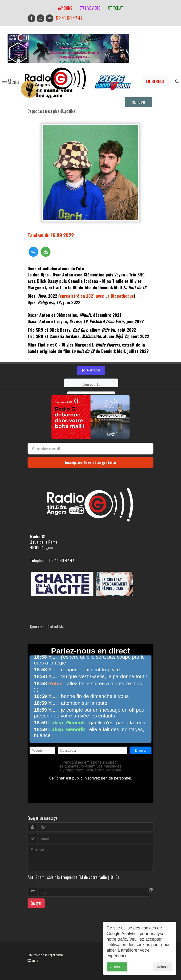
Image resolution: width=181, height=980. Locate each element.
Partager (91, 370)
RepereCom (55, 955)
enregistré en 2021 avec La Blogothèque (97, 296)
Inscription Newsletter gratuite (90, 462)
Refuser (163, 974)
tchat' (116, 8)
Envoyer (36, 903)
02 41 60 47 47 (69, 18)
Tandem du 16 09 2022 (51, 235)
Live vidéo (90, 8)
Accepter (117, 974)
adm (33, 960)
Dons (65, 8)
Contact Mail (56, 626)
